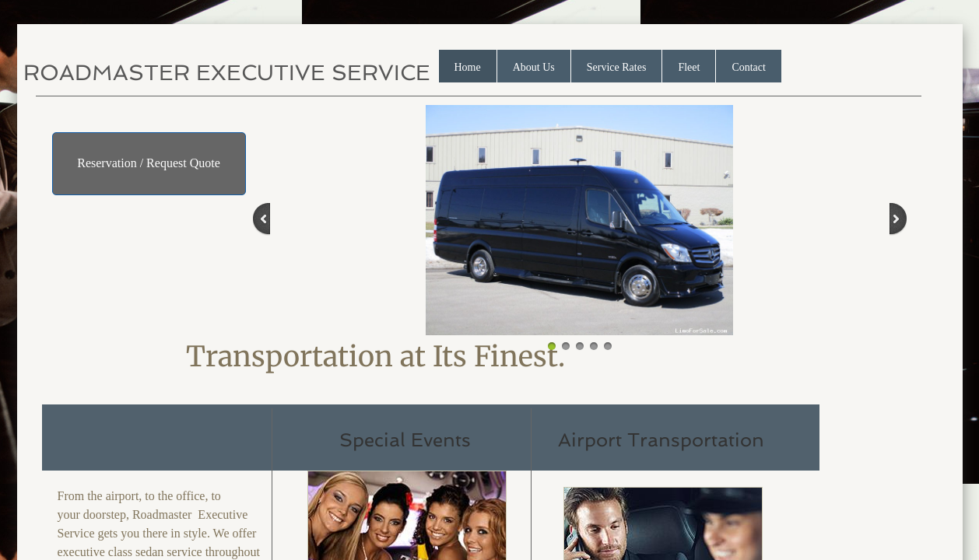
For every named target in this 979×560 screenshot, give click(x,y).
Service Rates (617, 67)
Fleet (689, 67)
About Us (534, 67)
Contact (749, 67)
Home (468, 67)
